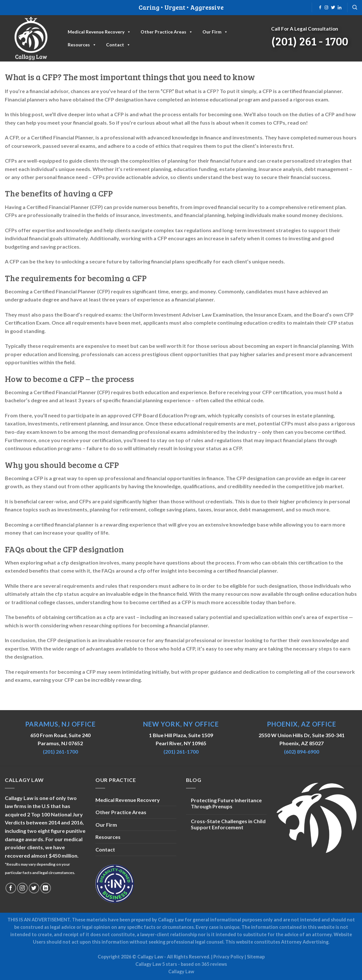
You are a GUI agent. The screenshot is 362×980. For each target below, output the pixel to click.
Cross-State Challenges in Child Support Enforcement (228, 824)
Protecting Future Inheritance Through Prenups (226, 803)
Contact (118, 45)
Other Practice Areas (167, 32)
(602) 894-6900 (302, 752)
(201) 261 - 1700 (310, 41)
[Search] (355, 7)
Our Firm (215, 32)
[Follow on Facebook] (11, 888)
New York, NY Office (181, 724)
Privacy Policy (229, 957)
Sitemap (256, 957)
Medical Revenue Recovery (99, 32)
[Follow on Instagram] (22, 888)
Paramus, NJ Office (60, 724)
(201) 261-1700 (60, 752)
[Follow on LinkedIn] (46, 888)
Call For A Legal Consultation (305, 29)
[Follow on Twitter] (34, 888)
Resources (82, 45)
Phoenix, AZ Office (302, 724)
